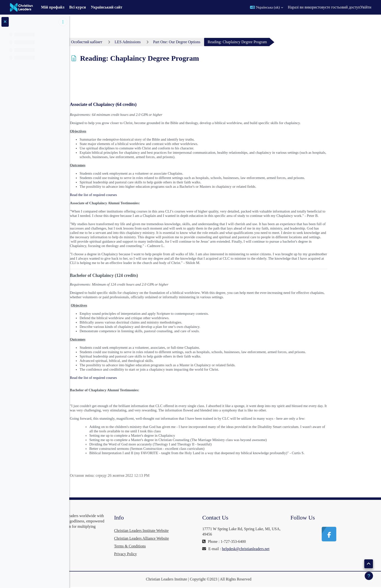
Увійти (366, 7)
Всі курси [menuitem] (78, 7)
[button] (267, 7)
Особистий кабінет (115, 42)
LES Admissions (156, 42)
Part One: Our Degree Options (205, 42)
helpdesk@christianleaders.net (255, 554)
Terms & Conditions (173, 546)
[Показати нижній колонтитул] (369, 576)
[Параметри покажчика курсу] (63, 22)
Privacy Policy (168, 554)
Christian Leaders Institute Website (184, 531)
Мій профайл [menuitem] (53, 7)
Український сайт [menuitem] (107, 7)
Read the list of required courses (122, 195)
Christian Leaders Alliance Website (184, 538)
